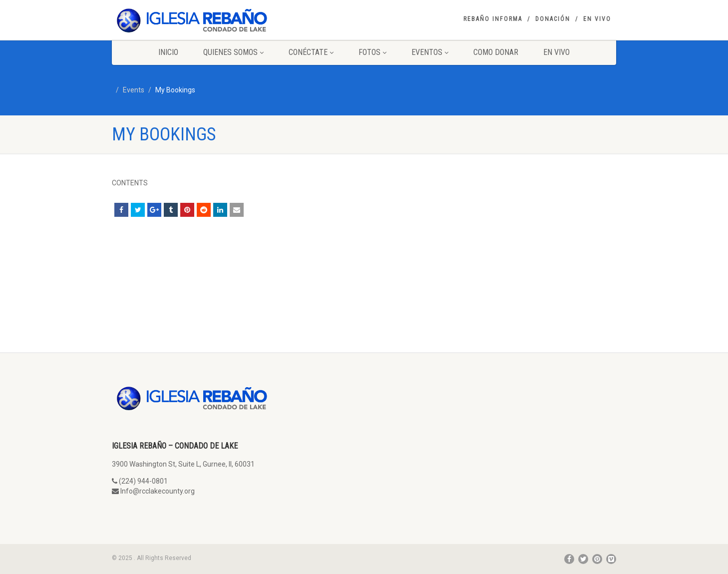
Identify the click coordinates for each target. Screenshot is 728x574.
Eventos (430, 52)
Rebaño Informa (493, 19)
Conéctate (311, 52)
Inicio (168, 52)
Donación (553, 19)
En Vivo (597, 19)
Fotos (372, 52)
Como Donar (496, 52)
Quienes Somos (233, 52)
